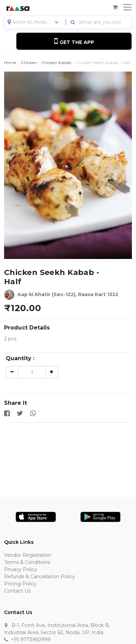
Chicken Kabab (56, 63)
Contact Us (17, 591)
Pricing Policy (20, 584)
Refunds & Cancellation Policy (40, 577)
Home (10, 63)
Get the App (74, 41)
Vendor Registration (28, 555)
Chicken (29, 63)
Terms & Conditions (27, 562)
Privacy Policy (21, 569)
